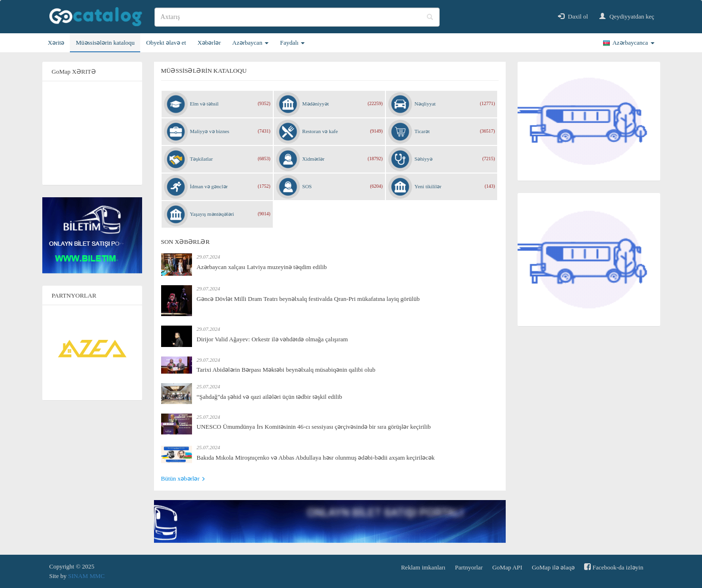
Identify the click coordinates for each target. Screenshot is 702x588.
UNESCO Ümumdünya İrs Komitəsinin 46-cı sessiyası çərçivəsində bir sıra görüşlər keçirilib (314, 427)
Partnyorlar (469, 567)
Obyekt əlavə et (166, 43)
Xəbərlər (209, 43)
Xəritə (56, 43)
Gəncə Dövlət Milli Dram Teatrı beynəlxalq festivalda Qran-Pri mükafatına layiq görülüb (308, 299)
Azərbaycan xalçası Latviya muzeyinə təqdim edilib (262, 267)
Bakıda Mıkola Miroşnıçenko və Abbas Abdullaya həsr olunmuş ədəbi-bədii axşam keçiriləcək (316, 458)
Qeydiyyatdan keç (627, 16)
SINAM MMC (86, 576)
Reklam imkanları (423, 567)
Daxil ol (573, 16)
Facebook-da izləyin (614, 567)
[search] (297, 17)
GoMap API (507, 567)
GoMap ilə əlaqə (553, 567)
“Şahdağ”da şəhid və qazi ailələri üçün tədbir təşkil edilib (269, 397)
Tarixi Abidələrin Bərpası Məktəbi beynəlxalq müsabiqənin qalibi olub (286, 370)
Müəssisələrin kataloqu (105, 43)
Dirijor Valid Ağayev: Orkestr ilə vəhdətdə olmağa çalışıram (272, 339)
